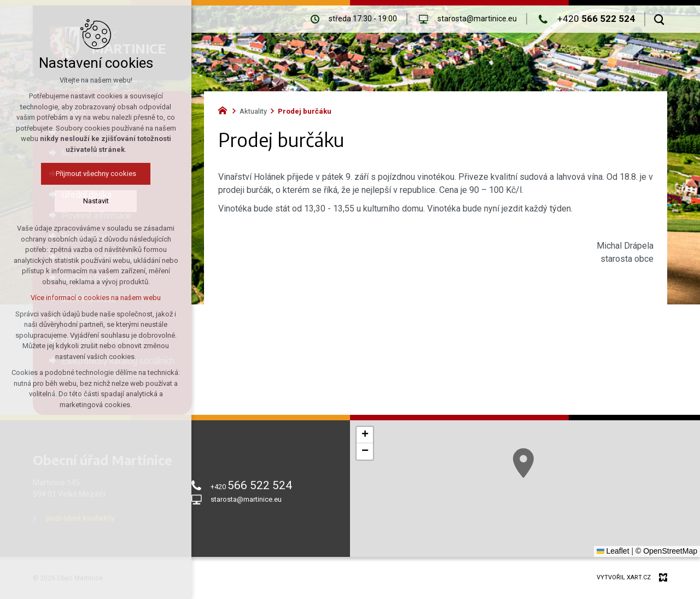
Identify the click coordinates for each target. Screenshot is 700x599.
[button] (523, 463)
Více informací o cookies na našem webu (96, 298)
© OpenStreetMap (666, 551)
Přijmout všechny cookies (96, 174)
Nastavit (96, 201)
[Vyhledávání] (659, 19)
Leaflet (613, 551)
